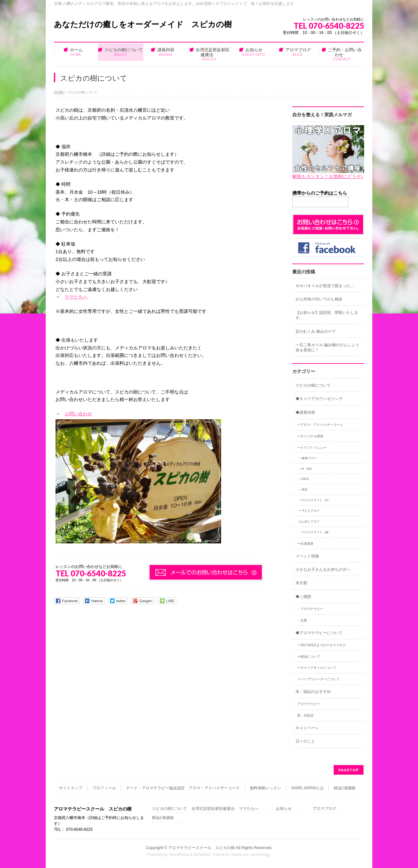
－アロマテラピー (310, 609)
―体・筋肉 (305, 469)
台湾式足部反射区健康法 (213, 809)
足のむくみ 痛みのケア (316, 331)
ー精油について (309, 657)
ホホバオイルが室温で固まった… (325, 286)
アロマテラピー (309, 704)
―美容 (303, 490)
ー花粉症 (304, 479)
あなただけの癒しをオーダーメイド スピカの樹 (143, 24)
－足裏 (302, 620)
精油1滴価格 (345, 788)
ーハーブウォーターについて (318, 679)
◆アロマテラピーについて (319, 633)
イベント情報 (307, 556)
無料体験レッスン (265, 788)
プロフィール (104, 788)
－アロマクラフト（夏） (315, 532)
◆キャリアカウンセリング (319, 399)
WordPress (179, 855)
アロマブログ (325, 809)
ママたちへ (76, 297)
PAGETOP (349, 770)
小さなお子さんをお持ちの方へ (323, 570)
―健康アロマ (308, 458)
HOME (59, 92)
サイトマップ (71, 788)
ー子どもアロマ (309, 511)
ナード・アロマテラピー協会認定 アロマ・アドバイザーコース (183, 788)
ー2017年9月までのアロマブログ (322, 645)
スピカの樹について (313, 385)
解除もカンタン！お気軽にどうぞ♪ (328, 176)
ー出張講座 (305, 544)
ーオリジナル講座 (310, 436)
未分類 (301, 583)
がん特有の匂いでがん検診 (319, 299)
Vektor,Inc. (240, 855)
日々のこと (305, 741)
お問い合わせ (78, 414)
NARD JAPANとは (307, 788)
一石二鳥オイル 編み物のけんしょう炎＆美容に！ (327, 347)
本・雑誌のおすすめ (313, 692)
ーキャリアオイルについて (317, 668)
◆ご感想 (303, 597)
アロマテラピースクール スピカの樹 (201, 848)
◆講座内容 (305, 412)
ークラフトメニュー (312, 448)
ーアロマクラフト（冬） (315, 500)
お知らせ (284, 809)
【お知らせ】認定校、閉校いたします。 (327, 315)
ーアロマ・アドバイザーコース (320, 425)
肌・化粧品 (305, 715)
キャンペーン (307, 728)
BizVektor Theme (209, 855)
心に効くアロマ (309, 522)
